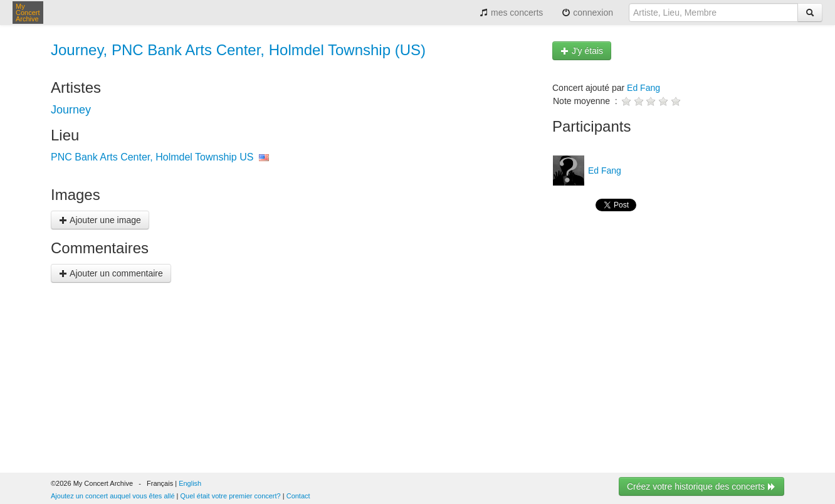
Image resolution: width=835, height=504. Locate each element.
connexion (587, 13)
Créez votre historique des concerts (701, 486)
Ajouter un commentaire (111, 273)
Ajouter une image (100, 220)
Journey (71, 110)
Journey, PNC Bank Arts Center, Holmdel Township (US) (238, 50)
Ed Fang (643, 88)
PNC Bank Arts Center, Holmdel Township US (152, 157)
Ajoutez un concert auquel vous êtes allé (113, 496)
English (190, 483)
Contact (298, 496)
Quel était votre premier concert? (231, 496)
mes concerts (511, 13)
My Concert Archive (28, 13)
